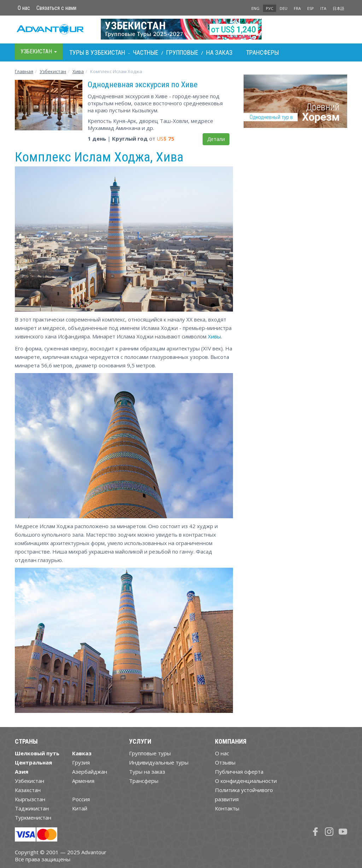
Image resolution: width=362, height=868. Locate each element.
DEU (284, 8)
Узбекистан (53, 71)
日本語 (338, 8)
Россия (81, 799)
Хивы (214, 336)
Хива (78, 71)
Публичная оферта (239, 772)
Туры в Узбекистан (97, 52)
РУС (270, 8)
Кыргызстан (30, 799)
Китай (80, 808)
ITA (323, 8)
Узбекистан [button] (39, 51)
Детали (216, 139)
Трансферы (262, 52)
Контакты (227, 808)
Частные (146, 52)
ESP (311, 8)
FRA (297, 8)
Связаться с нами (56, 8)
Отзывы (225, 762)
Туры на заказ (147, 772)
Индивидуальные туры (159, 762)
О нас (24, 8)
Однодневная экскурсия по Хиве (143, 84)
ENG (255, 8)
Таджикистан (32, 808)
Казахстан (28, 790)
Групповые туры (150, 753)
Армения (83, 781)
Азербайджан (90, 772)
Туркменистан (33, 817)
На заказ (219, 52)
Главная (24, 71)
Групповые (182, 52)
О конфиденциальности (246, 781)
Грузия (81, 762)
